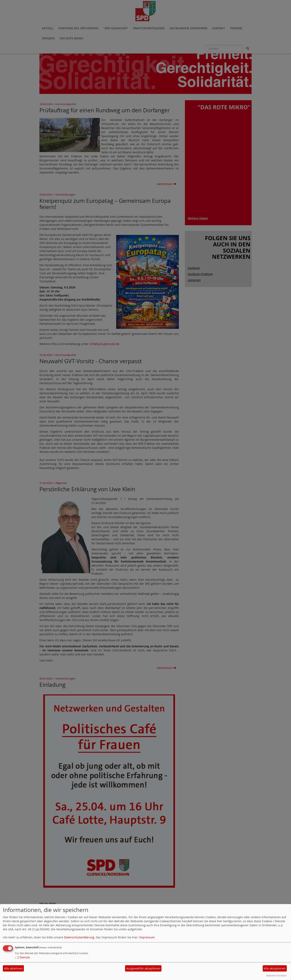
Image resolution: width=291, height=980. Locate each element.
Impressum (147, 937)
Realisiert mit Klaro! (276, 975)
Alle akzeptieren (275, 968)
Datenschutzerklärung (79, 937)
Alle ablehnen (13, 968)
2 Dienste (22, 957)
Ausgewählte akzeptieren (143, 968)
